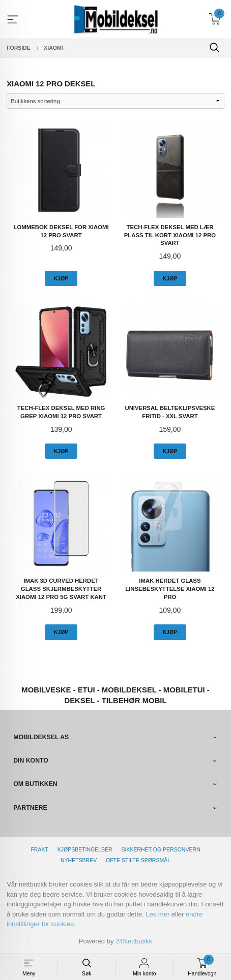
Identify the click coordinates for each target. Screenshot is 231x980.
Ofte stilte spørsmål (138, 860)
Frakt (39, 849)
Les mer (157, 914)
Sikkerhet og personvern (161, 849)
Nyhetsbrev (79, 860)
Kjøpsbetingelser (85, 849)
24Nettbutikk (134, 941)
